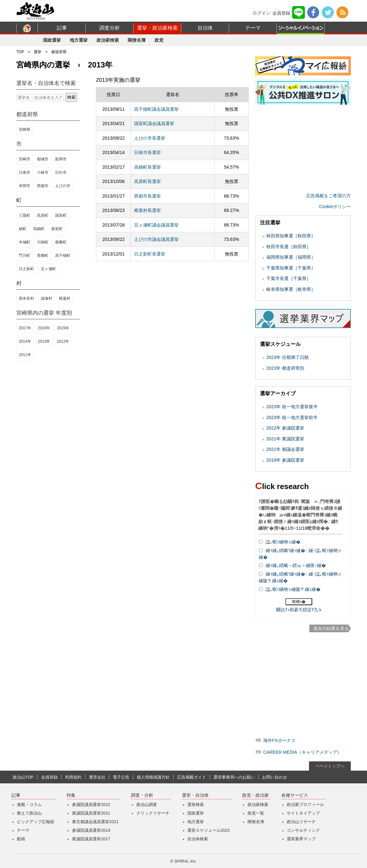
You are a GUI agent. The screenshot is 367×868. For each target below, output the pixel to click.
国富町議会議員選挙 (154, 123)
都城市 (43, 159)
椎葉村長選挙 (148, 210)
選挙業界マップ (301, 839)
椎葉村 (65, 298)
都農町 (61, 242)
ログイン (262, 13)
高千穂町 (63, 255)
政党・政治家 (255, 795)
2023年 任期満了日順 (288, 357)
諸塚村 (47, 298)
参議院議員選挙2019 (91, 830)
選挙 (38, 52)
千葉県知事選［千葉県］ (291, 268)
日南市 (25, 172)
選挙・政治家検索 (157, 28)
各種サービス (295, 795)
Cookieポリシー (335, 206)
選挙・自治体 (195, 795)
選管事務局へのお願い (234, 777)
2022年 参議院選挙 (285, 428)
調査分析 (110, 28)
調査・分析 (142, 795)
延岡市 (61, 159)
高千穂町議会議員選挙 (156, 109)
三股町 (25, 215)
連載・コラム (29, 805)
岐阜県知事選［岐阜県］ (291, 289)
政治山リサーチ (301, 822)
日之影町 (26, 269)
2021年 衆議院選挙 (285, 439)
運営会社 (97, 777)
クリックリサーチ (153, 813)
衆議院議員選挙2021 (91, 813)
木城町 (25, 242)
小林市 (43, 172)
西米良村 (26, 298)
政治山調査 (147, 805)
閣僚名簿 (137, 40)
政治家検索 (108, 40)
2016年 (44, 328)
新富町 (57, 229)
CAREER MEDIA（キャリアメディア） (302, 752)
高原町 (43, 215)
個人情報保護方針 (153, 777)
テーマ (253, 28)
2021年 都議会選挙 (285, 449)
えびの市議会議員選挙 (156, 239)
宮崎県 (25, 129)
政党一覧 (256, 813)
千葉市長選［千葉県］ (289, 278)
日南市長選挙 (148, 152)
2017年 (25, 328)
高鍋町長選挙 (148, 167)
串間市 (25, 186)
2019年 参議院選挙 (285, 460)
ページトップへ (330, 766)
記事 (62, 28)
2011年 (25, 355)
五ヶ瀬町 (48, 269)
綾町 (23, 229)
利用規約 (73, 777)
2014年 (25, 341)
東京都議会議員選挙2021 (95, 822)
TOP (20, 52)
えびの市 (63, 186)
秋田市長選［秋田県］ (289, 247)
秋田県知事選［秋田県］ (291, 236)
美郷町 (43, 255)
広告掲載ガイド (192, 777)
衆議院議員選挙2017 (91, 839)
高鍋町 (39, 229)
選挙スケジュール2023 (209, 830)
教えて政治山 (29, 813)
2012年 (63, 341)
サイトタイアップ (303, 813)
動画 (21, 839)
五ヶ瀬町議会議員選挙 (156, 225)
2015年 (63, 328)
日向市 (61, 172)
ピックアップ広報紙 (36, 822)
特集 (71, 795)
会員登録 (281, 13)
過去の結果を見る (331, 628)
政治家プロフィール (305, 805)
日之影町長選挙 (150, 254)
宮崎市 (25, 159)
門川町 (25, 255)
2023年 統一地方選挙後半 (292, 407)
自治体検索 (198, 839)
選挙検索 (196, 805)
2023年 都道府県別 (285, 368)
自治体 (205, 28)
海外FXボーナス (279, 740)
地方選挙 (79, 40)
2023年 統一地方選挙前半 (292, 417)
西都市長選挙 (148, 196)
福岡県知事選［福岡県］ (291, 257)
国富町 (61, 215)
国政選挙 (52, 40)
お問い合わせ (275, 777)
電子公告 (121, 777)
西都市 (43, 186)
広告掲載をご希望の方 (328, 196)
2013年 (44, 341)
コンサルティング (303, 830)
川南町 (43, 242)
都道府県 (59, 52)
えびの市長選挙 (150, 138)
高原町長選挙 (148, 181)
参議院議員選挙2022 (91, 805)
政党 (159, 40)
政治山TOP (23, 777)
